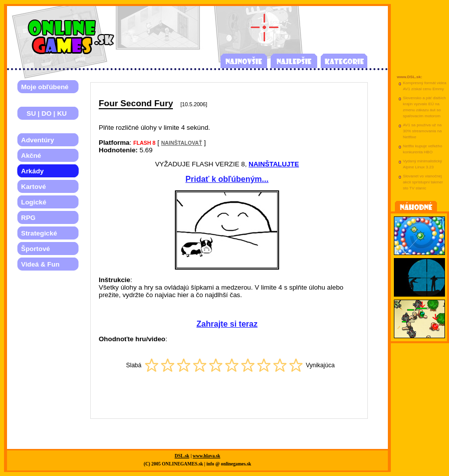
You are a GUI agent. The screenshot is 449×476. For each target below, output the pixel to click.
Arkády (32, 171)
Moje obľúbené (45, 87)
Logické (34, 202)
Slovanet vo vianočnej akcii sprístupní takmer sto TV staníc (423, 182)
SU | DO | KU (44, 113)
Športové (36, 249)
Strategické (39, 233)
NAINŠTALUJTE (274, 164)
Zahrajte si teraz (227, 324)
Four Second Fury (136, 103)
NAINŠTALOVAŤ (181, 143)
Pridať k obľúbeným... (227, 179)
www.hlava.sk (207, 456)
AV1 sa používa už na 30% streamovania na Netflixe (422, 131)
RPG (28, 218)
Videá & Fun (40, 264)
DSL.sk (182, 456)
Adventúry (38, 140)
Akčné (31, 156)
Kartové (34, 187)
